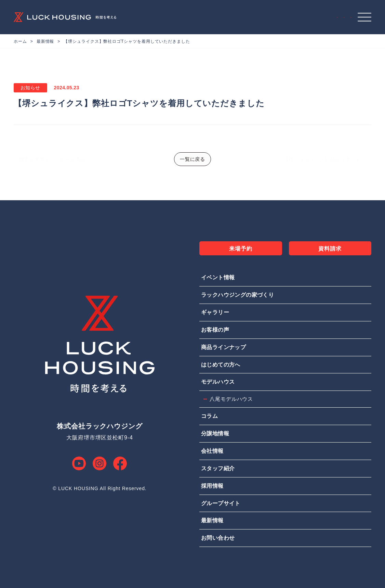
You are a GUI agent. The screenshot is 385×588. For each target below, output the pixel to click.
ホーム (20, 41)
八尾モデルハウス (231, 399)
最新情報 (45, 41)
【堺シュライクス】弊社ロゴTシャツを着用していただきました (127, 41)
